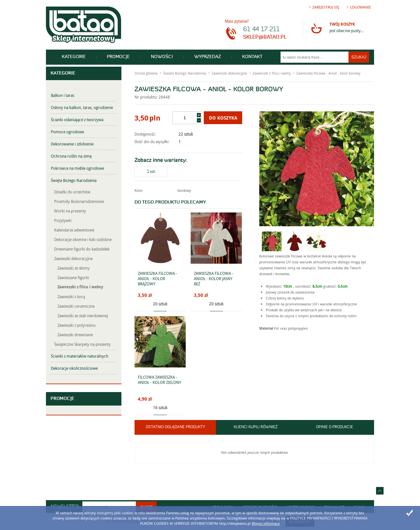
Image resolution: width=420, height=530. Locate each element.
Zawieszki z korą (71, 297)
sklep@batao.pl (265, 37)
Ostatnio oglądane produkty (175, 427)
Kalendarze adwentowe (74, 230)
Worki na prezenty (70, 211)
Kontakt (252, 57)
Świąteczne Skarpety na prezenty (82, 344)
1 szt (151, 172)
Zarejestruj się (326, 7)
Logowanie (361, 7)
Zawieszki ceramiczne (76, 306)
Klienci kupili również (256, 427)
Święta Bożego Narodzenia (74, 180)
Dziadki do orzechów (72, 192)
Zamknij (409, 513)
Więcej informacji (266, 523)
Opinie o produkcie (335, 427)
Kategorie (74, 57)
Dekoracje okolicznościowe (74, 368)
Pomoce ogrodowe (67, 132)
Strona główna (146, 73)
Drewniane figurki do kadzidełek (82, 249)
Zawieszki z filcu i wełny (80, 287)
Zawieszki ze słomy (73, 268)
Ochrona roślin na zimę (71, 156)
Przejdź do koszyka (316, 28)
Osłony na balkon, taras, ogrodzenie (82, 107)
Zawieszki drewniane (75, 335)
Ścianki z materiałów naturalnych (80, 356)
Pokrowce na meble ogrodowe (77, 168)
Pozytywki (63, 220)
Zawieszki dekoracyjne (73, 258)
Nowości (162, 57)
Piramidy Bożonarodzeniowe (79, 201)
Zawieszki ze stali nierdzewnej (83, 316)
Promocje (118, 57)
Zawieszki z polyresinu (76, 325)
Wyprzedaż (208, 57)
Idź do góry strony (380, 491)
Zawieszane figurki (73, 277)
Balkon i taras (63, 95)
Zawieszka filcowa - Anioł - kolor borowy (328, 73)
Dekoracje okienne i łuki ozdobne (83, 239)
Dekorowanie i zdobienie (72, 144)
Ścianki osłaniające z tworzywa (77, 120)
